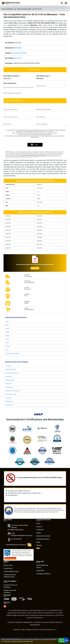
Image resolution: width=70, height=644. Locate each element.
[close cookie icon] (69, 640)
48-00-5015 (39, 223)
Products (11, 9)
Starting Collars (9, 401)
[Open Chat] (66, 640)
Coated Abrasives (9, 387)
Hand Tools (18, 58)
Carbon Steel (8, 398)
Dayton (7, 321)
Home (3, 9)
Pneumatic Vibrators (43, 539)
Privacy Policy (8, 565)
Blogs (38, 542)
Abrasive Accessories (43, 536)
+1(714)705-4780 (16, 539)
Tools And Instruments (24, 9)
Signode (7, 332)
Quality (39, 533)
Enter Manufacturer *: (43, 76)
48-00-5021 (39, 234)
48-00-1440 (8, 230)
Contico (7, 339)
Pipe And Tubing (9, 405)
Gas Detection (9, 377)
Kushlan (7, 329)
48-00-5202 (39, 237)
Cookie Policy (8, 568)
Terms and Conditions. (49, 132)
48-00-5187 (8, 220)
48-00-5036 (8, 227)
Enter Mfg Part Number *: (12, 76)
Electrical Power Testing (11, 394)
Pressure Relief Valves (10, 370)
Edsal (7, 350)
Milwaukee (18, 48)
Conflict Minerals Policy (11, 572)
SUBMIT (35, 145)
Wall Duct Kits (9, 384)
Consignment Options (43, 574)
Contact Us (40, 530)
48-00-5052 (39, 241)
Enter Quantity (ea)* (10, 83)
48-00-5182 (8, 244)
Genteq (7, 343)
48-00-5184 (8, 234)
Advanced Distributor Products (12, 353)
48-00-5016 (39, 220)
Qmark (7, 325)
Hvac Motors (8, 366)
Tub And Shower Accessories (12, 373)
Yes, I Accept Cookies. (63, 640)
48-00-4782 (8, 241)
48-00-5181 (8, 216)
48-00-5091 (39, 227)
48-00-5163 (8, 223)
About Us (39, 527)
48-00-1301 (8, 237)
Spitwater (8, 336)
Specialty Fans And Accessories (13, 391)
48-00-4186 (39, 230)
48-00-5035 (39, 216)
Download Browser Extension (19, 545)
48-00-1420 (39, 244)
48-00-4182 (39, 248)
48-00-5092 (8, 248)
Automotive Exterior (10, 380)
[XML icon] (38, 548)
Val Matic (8, 346)
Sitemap (39, 545)
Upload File (35, 268)
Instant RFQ (40, 571)
